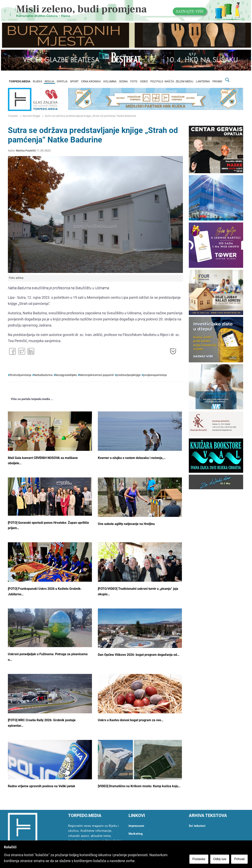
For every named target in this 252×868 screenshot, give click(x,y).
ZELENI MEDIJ (184, 81)
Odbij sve (220, 859)
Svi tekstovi (197, 826)
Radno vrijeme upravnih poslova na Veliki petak (42, 786)
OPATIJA (62, 81)
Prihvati (240, 859)
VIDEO (144, 81)
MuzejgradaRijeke (66, 375)
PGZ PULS (157, 81)
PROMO (217, 81)
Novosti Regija (31, 116)
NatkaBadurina (43, 375)
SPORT (74, 81)
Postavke (199, 859)
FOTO (134, 81)
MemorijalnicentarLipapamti (97, 375)
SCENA (123, 81)
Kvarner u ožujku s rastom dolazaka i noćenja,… (132, 458)
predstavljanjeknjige (128, 375)
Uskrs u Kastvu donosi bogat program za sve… (131, 720)
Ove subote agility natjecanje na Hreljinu (126, 524)
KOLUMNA (110, 81)
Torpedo (13, 116)
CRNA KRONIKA (91, 81)
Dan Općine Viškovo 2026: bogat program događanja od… (139, 655)
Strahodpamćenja (20, 375)
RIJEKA (38, 81)
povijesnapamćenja (155, 375)
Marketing (136, 834)
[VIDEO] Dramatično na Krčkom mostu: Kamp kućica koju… (139, 786)
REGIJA (49, 81)
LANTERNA (203, 81)
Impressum (136, 826)
